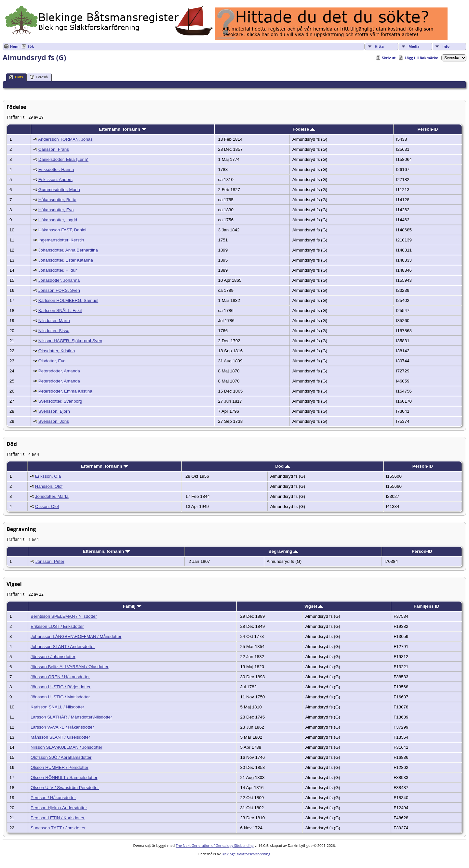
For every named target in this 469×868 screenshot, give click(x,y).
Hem (14, 46)
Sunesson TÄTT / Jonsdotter (58, 828)
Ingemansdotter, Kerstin (61, 240)
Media (414, 46)
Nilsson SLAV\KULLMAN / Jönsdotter (67, 747)
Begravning (283, 551)
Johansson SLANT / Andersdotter (63, 647)
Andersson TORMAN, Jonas (65, 139)
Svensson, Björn (54, 411)
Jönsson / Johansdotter (53, 657)
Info (446, 46)
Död (282, 466)
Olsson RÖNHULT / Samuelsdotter (64, 777)
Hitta (379, 46)
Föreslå (39, 77)
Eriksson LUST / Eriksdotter (57, 626)
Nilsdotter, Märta (54, 321)
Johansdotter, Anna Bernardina (68, 250)
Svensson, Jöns (54, 421)
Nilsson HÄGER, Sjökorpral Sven (70, 341)
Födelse (304, 129)
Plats (16, 77)
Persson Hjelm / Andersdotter (59, 808)
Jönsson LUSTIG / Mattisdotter (60, 697)
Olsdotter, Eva (52, 361)
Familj (132, 606)
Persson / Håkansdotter (53, 798)
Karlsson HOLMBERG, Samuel (68, 300)
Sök (31, 46)
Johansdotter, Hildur (58, 270)
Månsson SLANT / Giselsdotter (60, 737)
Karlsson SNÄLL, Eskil (60, 311)
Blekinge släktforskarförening (246, 854)
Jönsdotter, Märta (52, 496)
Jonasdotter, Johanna (59, 280)
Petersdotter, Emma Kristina (65, 391)
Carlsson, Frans (54, 149)
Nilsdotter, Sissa (54, 331)
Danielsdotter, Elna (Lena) (63, 159)
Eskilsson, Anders (55, 180)
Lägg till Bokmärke (421, 58)
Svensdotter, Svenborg (60, 401)
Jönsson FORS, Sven (59, 290)
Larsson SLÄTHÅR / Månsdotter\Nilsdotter (71, 717)
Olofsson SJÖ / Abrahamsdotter (61, 757)
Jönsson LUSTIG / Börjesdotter (60, 687)
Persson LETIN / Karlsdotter (58, 818)
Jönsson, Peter (50, 561)
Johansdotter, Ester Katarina (66, 260)
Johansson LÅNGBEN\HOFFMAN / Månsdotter (76, 636)
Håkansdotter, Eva (56, 210)
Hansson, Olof (49, 486)
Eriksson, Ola (48, 476)
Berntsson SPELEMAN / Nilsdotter (64, 616)
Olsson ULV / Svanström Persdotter (65, 788)
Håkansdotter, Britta (57, 200)
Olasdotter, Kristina (57, 351)
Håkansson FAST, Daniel (62, 230)
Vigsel (314, 606)
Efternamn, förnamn (122, 129)
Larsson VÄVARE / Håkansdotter (62, 727)
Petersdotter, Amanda (59, 371)
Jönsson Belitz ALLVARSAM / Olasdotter (70, 667)
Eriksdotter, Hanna (56, 169)
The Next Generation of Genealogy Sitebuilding (215, 845)
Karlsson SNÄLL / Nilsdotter (57, 707)
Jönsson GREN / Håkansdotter (60, 677)
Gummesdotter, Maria (59, 190)
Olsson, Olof (47, 506)
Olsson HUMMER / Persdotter (60, 767)
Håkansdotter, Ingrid (58, 220)
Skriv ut (389, 58)
